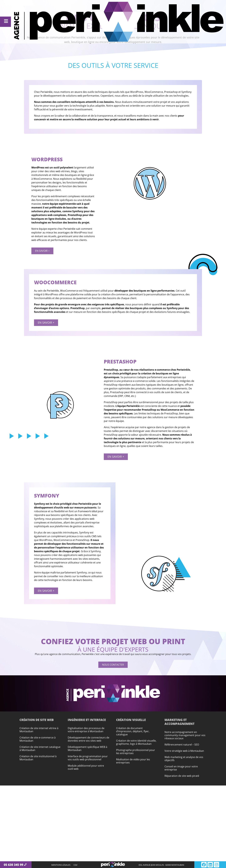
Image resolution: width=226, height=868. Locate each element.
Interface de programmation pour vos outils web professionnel (88, 758)
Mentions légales (61, 865)
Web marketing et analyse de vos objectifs (184, 759)
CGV (75, 865)
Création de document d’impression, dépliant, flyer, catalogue (133, 731)
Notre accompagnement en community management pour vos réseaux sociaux (185, 735)
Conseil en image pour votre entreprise (181, 768)
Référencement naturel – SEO (182, 745)
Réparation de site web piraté (182, 776)
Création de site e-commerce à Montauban (38, 739)
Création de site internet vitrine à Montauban (39, 730)
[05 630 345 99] (25, 865)
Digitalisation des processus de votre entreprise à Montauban (86, 730)
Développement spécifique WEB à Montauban (87, 748)
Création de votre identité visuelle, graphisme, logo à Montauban (136, 742)
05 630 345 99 (14, 865)
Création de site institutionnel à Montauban (38, 758)
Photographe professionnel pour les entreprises (136, 752)
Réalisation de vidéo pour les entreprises (133, 761)
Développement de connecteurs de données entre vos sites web (88, 739)
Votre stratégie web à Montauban (184, 751)
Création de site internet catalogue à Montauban (40, 748)
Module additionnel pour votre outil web (86, 767)
